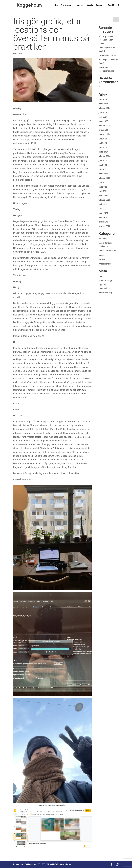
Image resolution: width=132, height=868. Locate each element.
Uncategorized (105, 264)
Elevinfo (90, 5)
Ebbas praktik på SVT (108, 55)
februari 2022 (105, 200)
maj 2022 (103, 187)
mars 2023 (103, 174)
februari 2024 (105, 156)
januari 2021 (104, 222)
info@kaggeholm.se (62, 864)
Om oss (99, 5)
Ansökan (80, 5)
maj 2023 (103, 165)
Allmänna (103, 239)
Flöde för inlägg (106, 280)
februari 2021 (105, 217)
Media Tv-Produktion (108, 251)
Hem (56, 5)
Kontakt (111, 5)
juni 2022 (103, 182)
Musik (101, 255)
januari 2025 (104, 130)
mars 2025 (103, 121)
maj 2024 (103, 143)
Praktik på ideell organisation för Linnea (106, 40)
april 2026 (103, 99)
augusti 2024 (104, 134)
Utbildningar (66, 5)
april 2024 (103, 147)
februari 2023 (105, 178)
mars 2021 (103, 213)
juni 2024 (103, 139)
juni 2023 (103, 161)
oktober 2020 (104, 226)
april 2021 (103, 209)
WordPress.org (105, 293)
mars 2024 (103, 152)
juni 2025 (103, 112)
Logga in (102, 276)
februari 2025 (105, 126)
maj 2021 (103, 204)
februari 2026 (105, 108)
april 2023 (103, 169)
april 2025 (103, 117)
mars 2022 (103, 196)
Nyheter (102, 259)
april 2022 (103, 191)
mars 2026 (103, 104)
